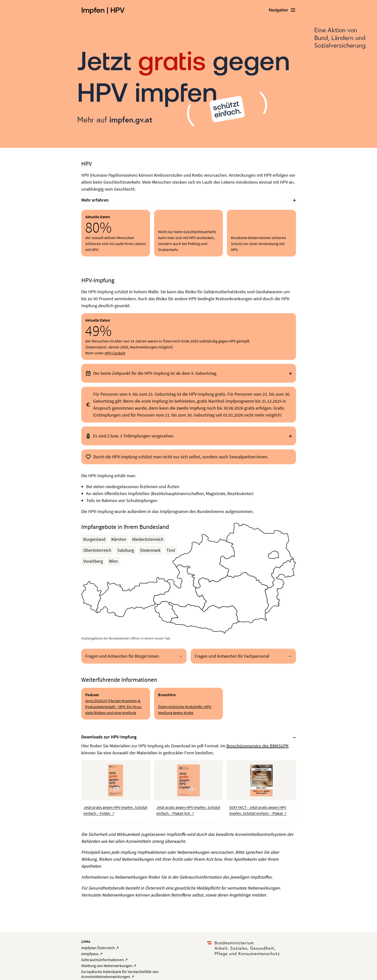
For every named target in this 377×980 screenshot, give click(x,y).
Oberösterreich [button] (97, 550)
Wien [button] (113, 561)
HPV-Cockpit (115, 353)
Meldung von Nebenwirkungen (109, 966)
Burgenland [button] (94, 539)
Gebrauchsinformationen (105, 960)
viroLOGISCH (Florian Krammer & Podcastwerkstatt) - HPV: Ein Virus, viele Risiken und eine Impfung (114, 707)
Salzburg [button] (126, 550)
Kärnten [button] (119, 539)
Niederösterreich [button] (148, 539)
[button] (203, 561)
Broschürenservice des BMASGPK (257, 746)
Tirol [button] (171, 550)
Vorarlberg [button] (93, 561)
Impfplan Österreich (100, 948)
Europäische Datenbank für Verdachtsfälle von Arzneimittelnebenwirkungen (120, 974)
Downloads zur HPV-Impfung (109, 737)
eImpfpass (92, 954)
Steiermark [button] (150, 550)
